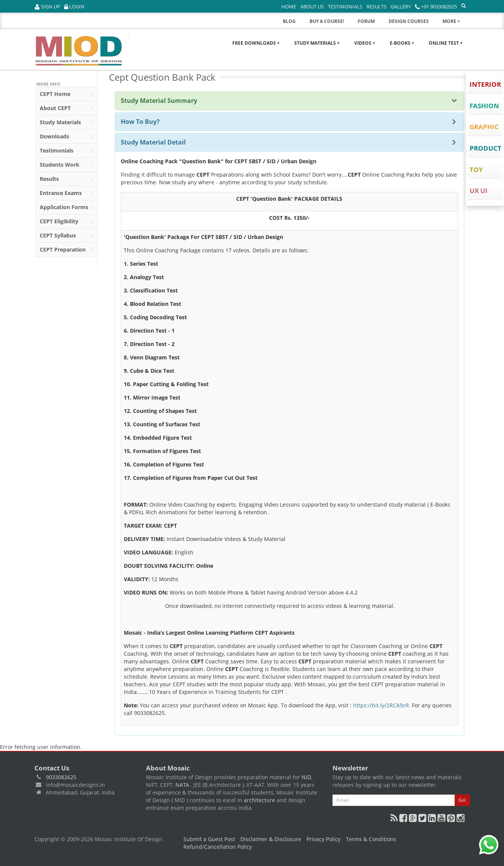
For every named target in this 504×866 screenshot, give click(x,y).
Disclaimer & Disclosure (271, 839)
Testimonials (345, 6)
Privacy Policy (323, 839)
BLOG (289, 21)
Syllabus (66, 236)
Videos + (365, 43)
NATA (183, 785)
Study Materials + (317, 43)
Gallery (401, 6)
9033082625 (61, 777)
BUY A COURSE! (327, 21)
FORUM (366, 21)
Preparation (66, 250)
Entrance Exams (66, 193)
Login (74, 7)
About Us (312, 6)
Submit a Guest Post (209, 839)
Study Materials (66, 123)
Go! (462, 800)
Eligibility (66, 222)
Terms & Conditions (371, 839)
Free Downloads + (256, 43)
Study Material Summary (159, 101)
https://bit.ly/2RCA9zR (381, 705)
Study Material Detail (153, 142)
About (66, 109)
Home (289, 6)
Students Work (66, 165)
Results (376, 6)
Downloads (66, 137)
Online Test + (446, 43)
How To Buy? (140, 122)
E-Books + (402, 43)
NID (306, 777)
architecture (259, 800)
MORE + (456, 23)
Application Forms (66, 208)
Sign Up (47, 7)
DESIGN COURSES (409, 21)
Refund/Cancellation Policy (218, 847)
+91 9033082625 (436, 7)
